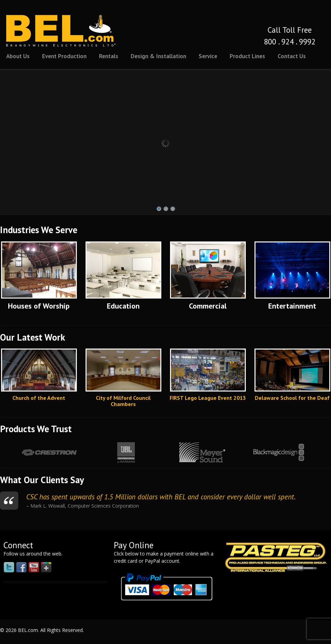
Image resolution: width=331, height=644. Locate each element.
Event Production (64, 56)
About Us (18, 56)
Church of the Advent (39, 398)
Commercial (208, 306)
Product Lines (247, 56)
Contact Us (292, 56)
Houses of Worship (39, 306)
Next (320, 453)
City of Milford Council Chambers (123, 401)
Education (123, 306)
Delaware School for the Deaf (292, 398)
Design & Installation (158, 56)
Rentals (109, 56)
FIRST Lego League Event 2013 (208, 398)
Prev (8, 453)
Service (208, 56)
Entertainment (292, 306)
